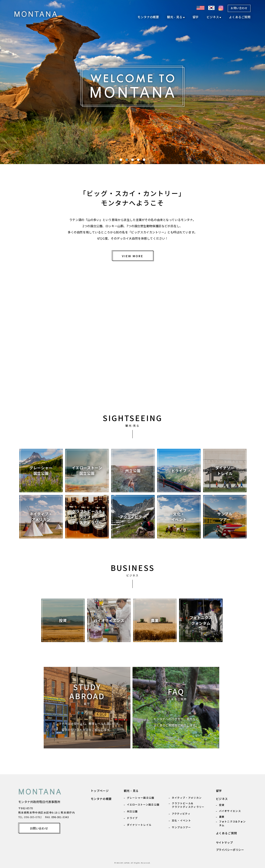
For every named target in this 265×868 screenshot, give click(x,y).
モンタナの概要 (148, 17)
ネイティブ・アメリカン (187, 798)
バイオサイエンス (230, 811)
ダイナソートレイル (139, 825)
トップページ (100, 791)
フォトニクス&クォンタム (232, 823)
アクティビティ (181, 813)
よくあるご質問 (240, 17)
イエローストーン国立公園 (143, 804)
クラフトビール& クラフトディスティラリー (188, 805)
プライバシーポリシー (230, 850)
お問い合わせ (239, 8)
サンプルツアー (181, 827)
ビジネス (213, 17)
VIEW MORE (133, 256)
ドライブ (132, 818)
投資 (222, 805)
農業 (222, 817)
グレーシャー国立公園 (141, 798)
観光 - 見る (175, 17)
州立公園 (132, 811)
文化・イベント (181, 820)
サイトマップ (224, 842)
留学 (196, 17)
